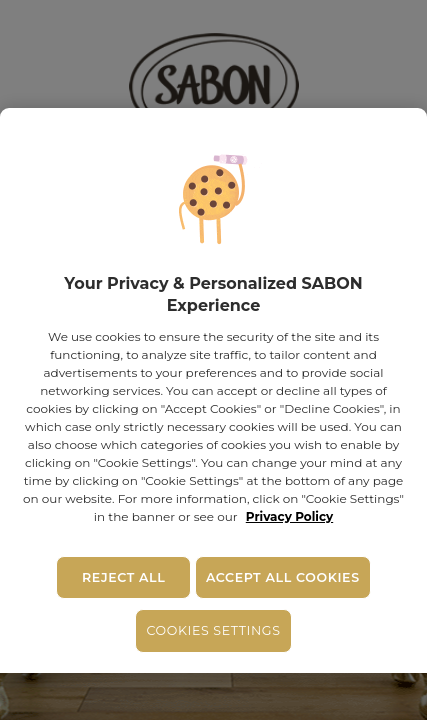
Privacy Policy (289, 516)
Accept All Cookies (283, 577)
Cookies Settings (213, 630)
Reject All (123, 577)
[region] (213, 390)
